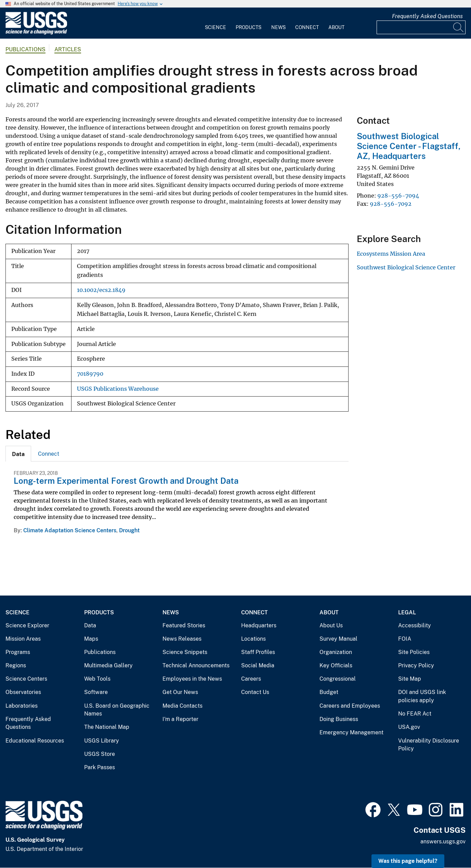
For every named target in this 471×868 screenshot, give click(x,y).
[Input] (421, 27)
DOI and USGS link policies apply (422, 696)
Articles (68, 49)
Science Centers (26, 679)
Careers (251, 679)
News (278, 27)
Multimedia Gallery (108, 665)
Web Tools (97, 679)
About (336, 27)
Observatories (23, 692)
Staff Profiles (258, 652)
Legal (407, 612)
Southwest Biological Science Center (406, 267)
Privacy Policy (416, 665)
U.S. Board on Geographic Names (117, 710)
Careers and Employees (350, 706)
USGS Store (100, 754)
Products (248, 27)
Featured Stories (184, 625)
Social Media (258, 665)
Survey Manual (338, 639)
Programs (18, 652)
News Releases (182, 639)
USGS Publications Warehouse (118, 389)
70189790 (90, 374)
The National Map (107, 727)
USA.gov (409, 727)
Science (215, 27)
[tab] (18, 454)
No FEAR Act (415, 714)
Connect (307, 27)
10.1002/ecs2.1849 (101, 290)
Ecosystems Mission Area (391, 254)
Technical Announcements (196, 665)
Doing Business (339, 719)
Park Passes (100, 767)
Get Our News (180, 692)
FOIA (405, 639)
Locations (253, 639)
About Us (331, 625)
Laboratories (22, 706)
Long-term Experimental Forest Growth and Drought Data (126, 481)
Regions (16, 665)
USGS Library (102, 741)
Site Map (410, 679)
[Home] (36, 33)
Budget (329, 692)
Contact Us (255, 692)
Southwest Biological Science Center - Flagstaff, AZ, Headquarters (409, 146)
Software (96, 692)
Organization (336, 652)
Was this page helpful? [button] (408, 861)
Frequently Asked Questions (427, 16)
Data (90, 625)
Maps (91, 639)
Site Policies (414, 652)
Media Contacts (182, 706)
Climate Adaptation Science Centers (70, 530)
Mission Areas (23, 639)
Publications (25, 49)
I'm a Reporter (180, 719)
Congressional (338, 679)
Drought (129, 530)
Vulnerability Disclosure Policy (429, 745)
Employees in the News (192, 679)
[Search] (459, 27)
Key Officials (336, 665)
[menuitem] (215, 23)
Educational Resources (35, 741)
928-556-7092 (391, 204)
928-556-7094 (398, 196)
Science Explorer (27, 625)
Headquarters (259, 625)
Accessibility (415, 625)
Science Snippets (185, 652)
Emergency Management (351, 732)
